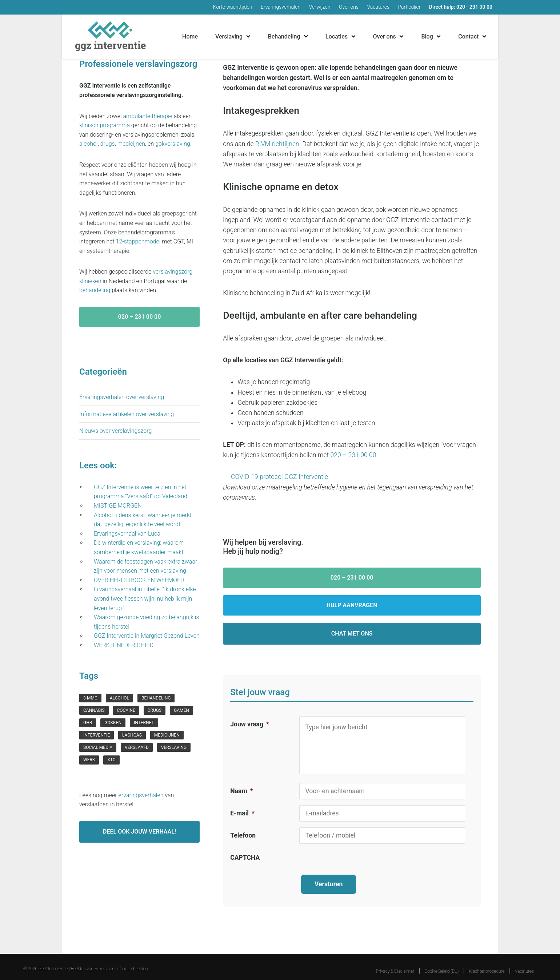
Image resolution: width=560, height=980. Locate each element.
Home (190, 37)
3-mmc (90, 698)
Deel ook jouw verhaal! (139, 832)
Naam (241, 791)
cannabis (94, 710)
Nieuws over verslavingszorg (115, 431)
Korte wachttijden (233, 7)
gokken (113, 723)
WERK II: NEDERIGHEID (125, 645)
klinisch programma (105, 125)
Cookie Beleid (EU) (442, 964)
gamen (181, 710)
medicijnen (131, 144)
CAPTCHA (245, 858)
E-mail (242, 813)
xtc (111, 760)
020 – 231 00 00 (353, 455)
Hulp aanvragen (352, 605)
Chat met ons (352, 634)
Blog (427, 37)
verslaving (174, 747)
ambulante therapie (148, 116)
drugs (108, 144)
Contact (468, 37)
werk (89, 760)
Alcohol (119, 698)
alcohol (89, 144)
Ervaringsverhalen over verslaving (122, 397)
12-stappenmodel (138, 241)
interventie (97, 735)
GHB (88, 723)
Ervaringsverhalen (281, 7)
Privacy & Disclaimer (395, 964)
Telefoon (243, 835)
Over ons (349, 7)
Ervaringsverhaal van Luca (127, 534)
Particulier (409, 7)
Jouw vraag (250, 724)
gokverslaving (173, 144)
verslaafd (137, 747)
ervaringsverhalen (141, 795)
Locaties (337, 37)
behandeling (95, 290)
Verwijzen (320, 7)
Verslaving (229, 37)
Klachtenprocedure (487, 964)
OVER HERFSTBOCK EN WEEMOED (140, 580)
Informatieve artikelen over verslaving (127, 414)
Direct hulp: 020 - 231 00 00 (461, 7)
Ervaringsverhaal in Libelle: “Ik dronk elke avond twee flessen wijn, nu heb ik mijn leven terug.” (145, 598)
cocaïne (126, 710)
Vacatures (378, 7)
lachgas (132, 735)
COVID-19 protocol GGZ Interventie (279, 477)
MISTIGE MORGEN (118, 506)
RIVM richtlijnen (277, 144)
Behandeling (284, 37)
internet (144, 723)
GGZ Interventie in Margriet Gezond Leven (147, 636)
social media (98, 747)
